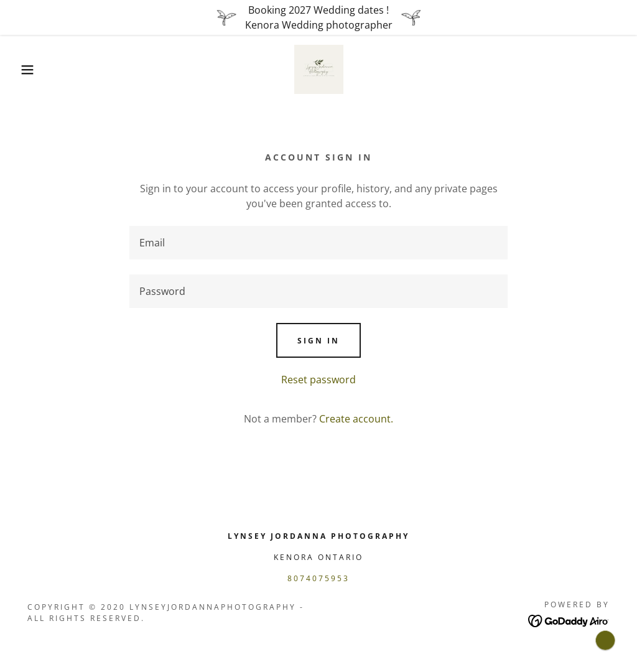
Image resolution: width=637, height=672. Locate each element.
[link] (319, 68)
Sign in (318, 341)
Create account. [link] (356, 419)
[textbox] (318, 243)
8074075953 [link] (318, 578)
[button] (32, 70)
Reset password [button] (318, 380)
